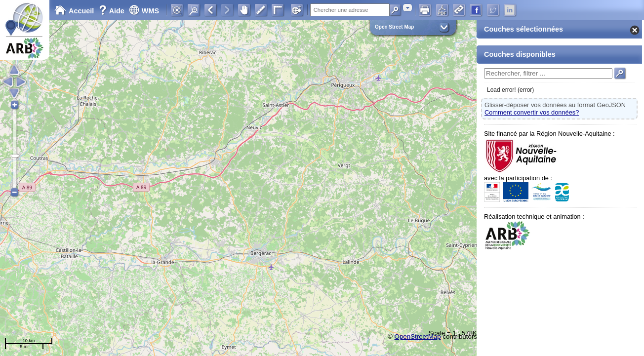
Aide (113, 11)
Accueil (74, 11)
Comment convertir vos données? (532, 112)
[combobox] (407, 8)
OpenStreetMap (418, 336)
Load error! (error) (510, 90)
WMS (144, 11)
